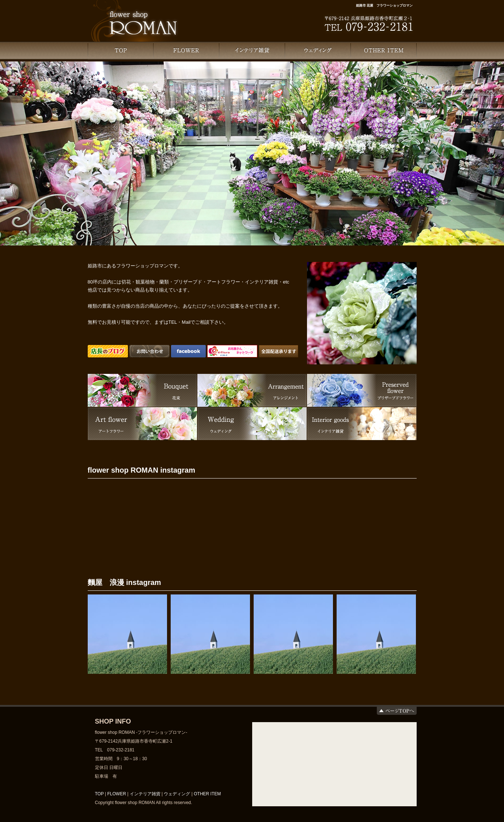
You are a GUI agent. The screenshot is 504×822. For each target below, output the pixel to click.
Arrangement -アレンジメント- (252, 390)
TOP (121, 51)
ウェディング (318, 51)
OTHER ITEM (384, 51)
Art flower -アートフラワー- (143, 424)
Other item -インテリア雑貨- (362, 424)
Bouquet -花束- (143, 390)
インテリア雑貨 (252, 51)
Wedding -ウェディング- (252, 424)
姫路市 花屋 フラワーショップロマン (384, 5)
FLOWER (186, 51)
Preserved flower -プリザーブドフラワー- (362, 390)
